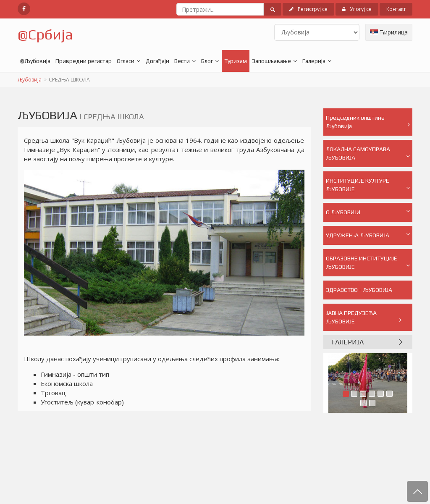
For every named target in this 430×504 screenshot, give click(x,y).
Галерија (314, 61)
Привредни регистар (84, 61)
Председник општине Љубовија (368, 122)
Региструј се (308, 9)
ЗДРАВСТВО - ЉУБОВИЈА (364, 293)
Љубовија (30, 80)
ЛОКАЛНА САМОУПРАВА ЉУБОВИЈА (368, 153)
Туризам (236, 61)
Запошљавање (271, 61)
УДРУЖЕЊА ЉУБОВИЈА (368, 235)
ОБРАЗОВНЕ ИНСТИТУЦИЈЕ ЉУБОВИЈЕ (368, 262)
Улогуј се (357, 9)
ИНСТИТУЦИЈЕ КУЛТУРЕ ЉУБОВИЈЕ (368, 185)
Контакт (396, 9)
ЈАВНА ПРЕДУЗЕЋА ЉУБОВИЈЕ (364, 317)
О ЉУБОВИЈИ (368, 212)
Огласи (126, 61)
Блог (207, 61)
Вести (182, 61)
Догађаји (157, 61)
